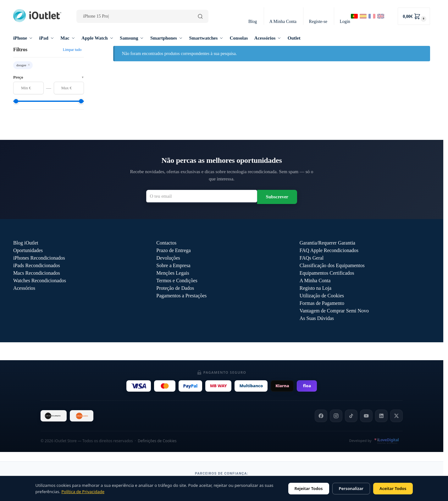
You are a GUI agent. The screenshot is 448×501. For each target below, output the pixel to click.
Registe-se (318, 22)
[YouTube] (366, 416)
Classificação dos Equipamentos (332, 265)
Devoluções (168, 258)
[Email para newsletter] (202, 196)
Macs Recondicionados (37, 273)
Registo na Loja (315, 288)
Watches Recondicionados (40, 281)
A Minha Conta (283, 22)
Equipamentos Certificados (327, 273)
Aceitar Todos (393, 488)
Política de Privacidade (83, 492)
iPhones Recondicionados (39, 258)
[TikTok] (351, 416)
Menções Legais (173, 273)
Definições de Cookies (157, 441)
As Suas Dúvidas (317, 318)
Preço (49, 77)
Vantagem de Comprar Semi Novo (334, 311)
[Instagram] (336, 416)
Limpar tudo (72, 50)
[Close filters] (86, 50)
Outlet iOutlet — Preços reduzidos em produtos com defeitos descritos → (222, 351)
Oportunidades (28, 250)
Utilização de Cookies (322, 296)
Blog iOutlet (26, 243)
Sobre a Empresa (173, 265)
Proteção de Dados (175, 288)
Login (345, 22)
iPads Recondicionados (37, 265)
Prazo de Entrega (173, 250)
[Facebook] (321, 416)
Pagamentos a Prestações (181, 296)
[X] (396, 416)
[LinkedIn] (381, 416)
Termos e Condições (177, 281)
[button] (414, 16)
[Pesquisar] (200, 16)
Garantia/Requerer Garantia (327, 243)
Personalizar (351, 488)
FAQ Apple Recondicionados (329, 250)
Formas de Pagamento (322, 303)
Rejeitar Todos (309, 488)
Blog (253, 22)
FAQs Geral (312, 258)
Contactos (166, 243)
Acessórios (24, 288)
